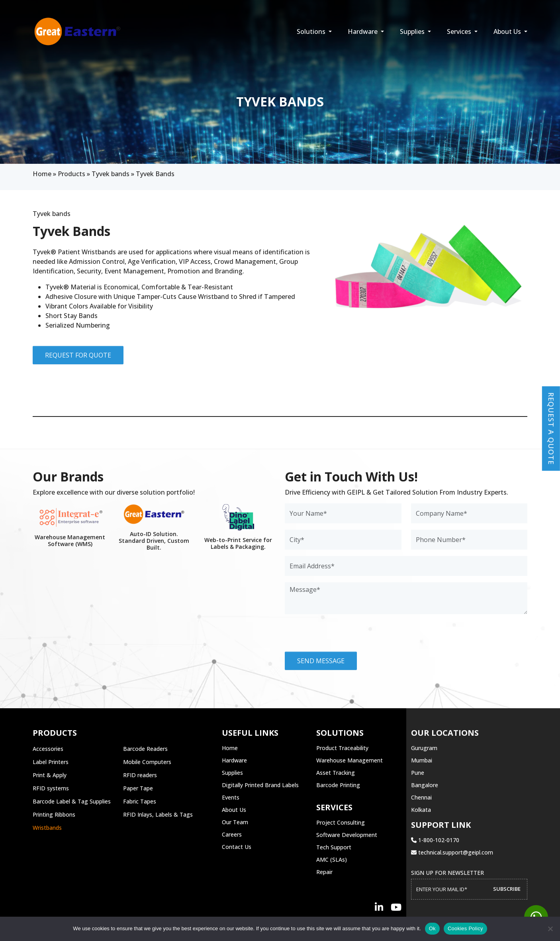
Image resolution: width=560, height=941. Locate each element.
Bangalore (425, 785)
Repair (324, 872)
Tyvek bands (111, 174)
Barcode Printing (338, 785)
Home (42, 174)
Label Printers (51, 762)
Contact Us (237, 847)
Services (460, 31)
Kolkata (421, 810)
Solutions (312, 31)
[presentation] (345, 636)
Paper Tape (138, 788)
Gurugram (424, 748)
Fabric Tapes (140, 801)
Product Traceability (342, 748)
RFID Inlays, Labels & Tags (158, 814)
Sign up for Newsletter (447, 873)
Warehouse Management (350, 760)
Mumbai (422, 760)
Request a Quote (551, 428)
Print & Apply (50, 775)
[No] (550, 929)
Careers (232, 834)
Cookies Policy (465, 928)
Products (71, 174)
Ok (432, 928)
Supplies (413, 31)
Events (231, 797)
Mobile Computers (147, 762)
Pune (418, 773)
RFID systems (51, 788)
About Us (508, 31)
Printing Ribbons (54, 814)
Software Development (347, 835)
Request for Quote (78, 355)
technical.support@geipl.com (452, 852)
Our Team (235, 822)
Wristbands (47, 828)
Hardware (363, 31)
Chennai (421, 797)
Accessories (48, 749)
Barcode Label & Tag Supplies (72, 801)
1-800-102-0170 (435, 840)
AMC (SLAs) (332, 859)
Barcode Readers (145, 749)
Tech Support (334, 847)
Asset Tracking (336, 773)
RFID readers (140, 775)
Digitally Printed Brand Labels (260, 785)
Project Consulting (341, 822)
